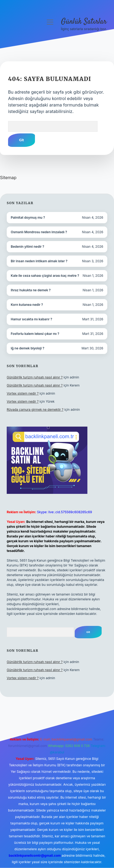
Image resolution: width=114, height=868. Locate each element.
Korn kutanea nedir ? (27, 305)
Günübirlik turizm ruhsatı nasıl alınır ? (35, 377)
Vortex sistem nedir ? (23, 393)
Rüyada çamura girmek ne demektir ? (35, 410)
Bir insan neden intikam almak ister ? (39, 261)
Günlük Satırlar (84, 22)
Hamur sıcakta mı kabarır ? (31, 319)
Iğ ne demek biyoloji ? (28, 348)
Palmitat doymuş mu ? (28, 217)
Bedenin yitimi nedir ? (27, 247)
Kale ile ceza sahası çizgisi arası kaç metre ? (45, 276)
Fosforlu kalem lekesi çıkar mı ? (35, 334)
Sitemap (8, 178)
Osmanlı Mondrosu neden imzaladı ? (39, 232)
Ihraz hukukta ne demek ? (31, 290)
